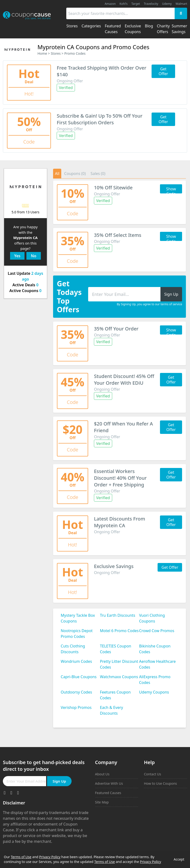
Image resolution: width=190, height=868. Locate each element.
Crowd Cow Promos (157, 631)
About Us (102, 774)
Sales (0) (98, 174)
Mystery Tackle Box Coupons (78, 618)
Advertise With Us (109, 783)
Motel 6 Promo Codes (119, 631)
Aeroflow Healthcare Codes (157, 664)
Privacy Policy (50, 857)
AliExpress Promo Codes (155, 680)
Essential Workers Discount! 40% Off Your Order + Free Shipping (120, 478)
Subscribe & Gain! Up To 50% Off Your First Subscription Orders (100, 119)
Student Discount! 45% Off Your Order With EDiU (124, 380)
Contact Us (152, 774)
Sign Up (59, 781)
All (57, 174)
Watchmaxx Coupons (119, 677)
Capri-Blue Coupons (79, 677)
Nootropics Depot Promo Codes (77, 634)
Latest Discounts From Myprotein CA (120, 522)
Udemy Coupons (154, 692)
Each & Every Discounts (111, 710)
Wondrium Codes (76, 661)
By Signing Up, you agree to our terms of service (149, 304)
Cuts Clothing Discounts (73, 649)
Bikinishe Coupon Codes (155, 649)
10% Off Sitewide (113, 188)
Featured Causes (108, 793)
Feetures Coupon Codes (115, 695)
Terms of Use (21, 857)
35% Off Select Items (118, 235)
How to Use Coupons (160, 783)
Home (42, 53)
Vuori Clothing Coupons (152, 618)
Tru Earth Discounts (118, 615)
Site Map (102, 802)
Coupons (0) (75, 174)
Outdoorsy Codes (76, 692)
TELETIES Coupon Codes (116, 649)
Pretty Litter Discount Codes (119, 664)
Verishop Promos (76, 707)
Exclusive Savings (114, 566)
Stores (56, 53)
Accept (179, 859)
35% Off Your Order (116, 329)
